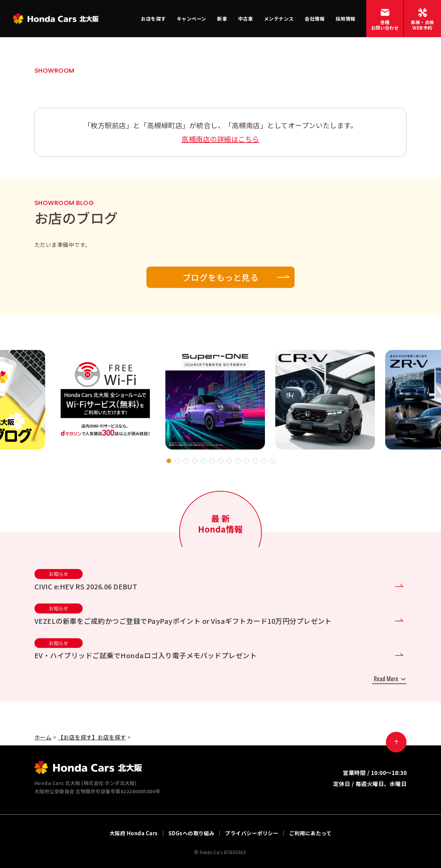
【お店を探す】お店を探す (92, 737)
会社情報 (315, 19)
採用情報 (346, 19)
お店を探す (153, 19)
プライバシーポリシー (252, 833)
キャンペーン (192, 19)
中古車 (245, 19)
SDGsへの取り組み (192, 833)
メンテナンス (279, 19)
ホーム (43, 737)
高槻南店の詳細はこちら (220, 139)
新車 (222, 19)
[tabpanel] (215, 400)
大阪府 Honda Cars (134, 833)
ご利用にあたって (310, 833)
